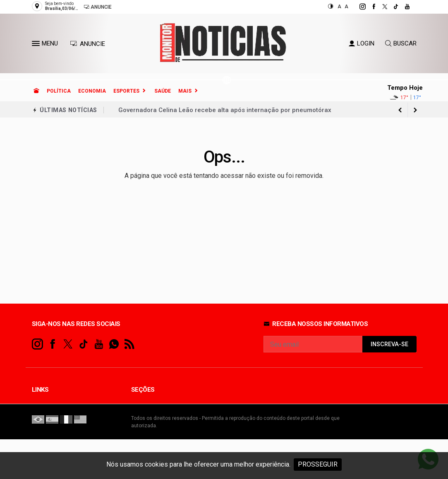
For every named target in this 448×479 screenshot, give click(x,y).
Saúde (163, 91)
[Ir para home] (36, 91)
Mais (185, 91)
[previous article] (415, 110)
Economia (92, 91)
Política (59, 91)
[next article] (400, 110)
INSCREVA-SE (389, 344)
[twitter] (380, 7)
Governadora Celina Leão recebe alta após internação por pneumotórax (225, 110)
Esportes (126, 91)
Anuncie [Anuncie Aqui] (98, 7)
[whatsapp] (114, 344)
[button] (37, 45)
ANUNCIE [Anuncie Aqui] (87, 44)
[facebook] (369, 7)
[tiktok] (392, 7)
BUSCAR (401, 43)
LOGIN (362, 43)
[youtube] (403, 7)
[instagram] (358, 7)
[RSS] (129, 344)
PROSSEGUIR (318, 464)
